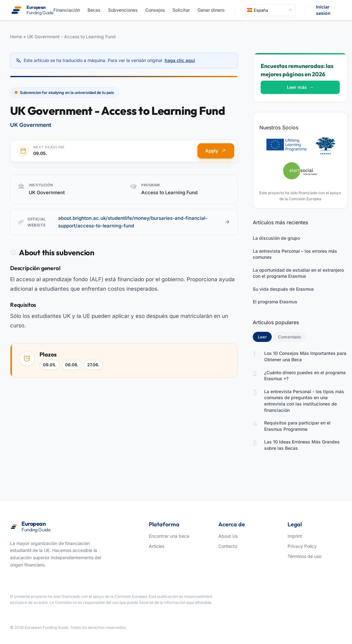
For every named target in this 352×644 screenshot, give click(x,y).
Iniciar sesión (323, 10)
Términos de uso (304, 556)
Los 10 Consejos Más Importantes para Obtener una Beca (305, 356)
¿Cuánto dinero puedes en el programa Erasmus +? (305, 376)
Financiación (67, 10)
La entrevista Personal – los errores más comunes (295, 254)
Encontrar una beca (169, 536)
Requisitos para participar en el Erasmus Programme (297, 426)
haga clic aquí (180, 60)
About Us (228, 536)
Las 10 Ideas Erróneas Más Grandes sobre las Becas (302, 445)
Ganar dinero (211, 10)
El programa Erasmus (275, 302)
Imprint (295, 536)
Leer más (300, 87)
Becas (94, 10)
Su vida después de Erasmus (283, 289)
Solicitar (181, 10)
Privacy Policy (302, 546)
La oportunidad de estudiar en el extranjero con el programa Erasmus (298, 273)
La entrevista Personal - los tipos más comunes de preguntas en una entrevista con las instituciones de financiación (304, 401)
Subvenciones (123, 10)
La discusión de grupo (276, 238)
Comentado (290, 337)
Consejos (155, 10)
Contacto (228, 546)
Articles (157, 546)
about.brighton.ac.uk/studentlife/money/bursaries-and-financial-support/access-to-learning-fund (144, 222)
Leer (265, 337)
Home (16, 37)
